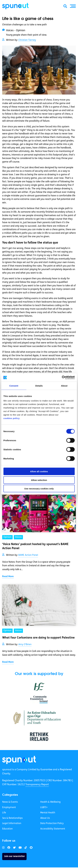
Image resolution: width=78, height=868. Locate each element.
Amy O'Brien (25, 645)
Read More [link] (8, 577)
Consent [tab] (14, 386)
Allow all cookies (39, 471)
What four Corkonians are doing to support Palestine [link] (38, 638)
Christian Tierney (27, 40)
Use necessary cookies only (39, 489)
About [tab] (64, 386)
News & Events (10, 802)
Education (7, 829)
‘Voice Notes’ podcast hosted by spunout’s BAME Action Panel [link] (35, 546)
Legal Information (12, 823)
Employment (9, 807)
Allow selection (39, 480)
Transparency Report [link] (37, 785)
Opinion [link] (7, 537)
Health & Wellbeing (50, 802)
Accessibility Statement (53, 829)
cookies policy (11, 418)
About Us (45, 818)
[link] (19, 760)
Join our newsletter (14, 856)
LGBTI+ (44, 807)
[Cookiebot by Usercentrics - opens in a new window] (62, 378)
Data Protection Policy (52, 823)
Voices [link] (18, 537)
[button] (73, 6)
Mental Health (48, 813)
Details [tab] (39, 386)
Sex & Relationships (12, 818)
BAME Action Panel (28, 555)
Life (4, 813)
